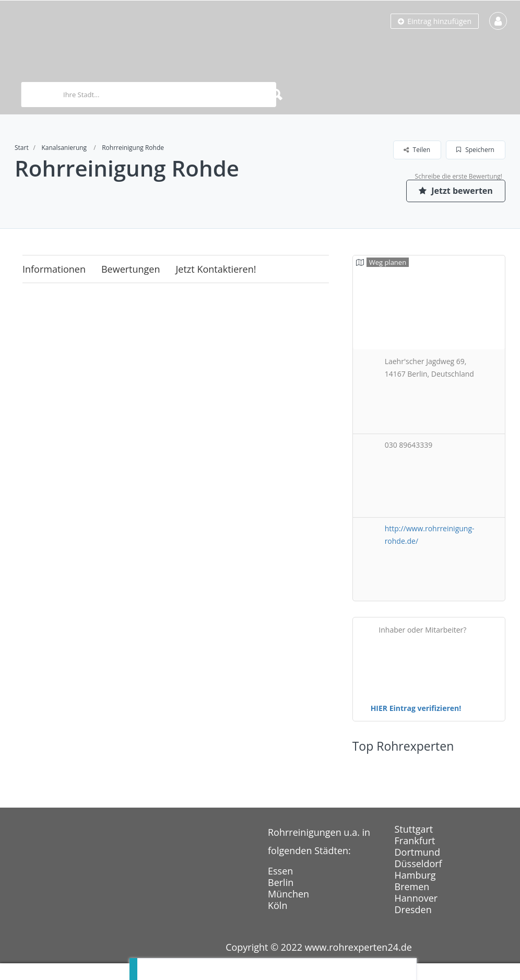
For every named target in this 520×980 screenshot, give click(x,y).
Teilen (417, 150)
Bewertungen (131, 269)
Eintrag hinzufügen (435, 21)
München (288, 894)
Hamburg (415, 875)
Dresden (413, 909)
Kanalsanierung (64, 148)
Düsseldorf (418, 864)
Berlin (281, 882)
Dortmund (417, 852)
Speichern (475, 150)
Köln (277, 905)
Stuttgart (414, 829)
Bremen (412, 886)
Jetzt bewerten (456, 191)
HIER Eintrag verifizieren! (416, 708)
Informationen (54, 269)
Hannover (416, 898)
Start (22, 148)
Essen (280, 871)
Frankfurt (415, 841)
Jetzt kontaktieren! (216, 269)
